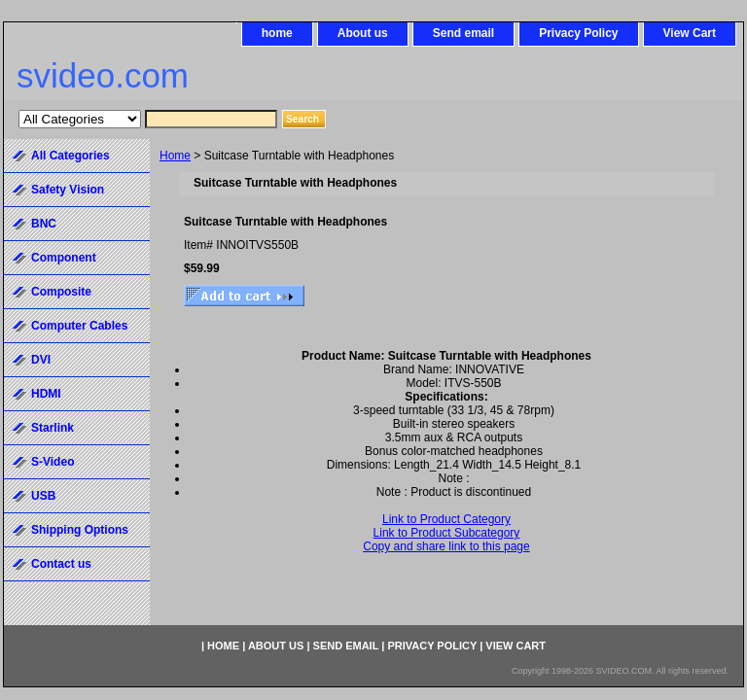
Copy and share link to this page (446, 546)
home (277, 33)
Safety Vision (68, 190)
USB (43, 496)
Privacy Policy (578, 33)
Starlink (53, 428)
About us (363, 33)
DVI (41, 360)
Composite (61, 292)
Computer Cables (79, 326)
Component (64, 258)
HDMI (46, 394)
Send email (463, 33)
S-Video (53, 462)
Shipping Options (80, 530)
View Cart (690, 33)
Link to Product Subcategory (447, 533)
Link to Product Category (446, 519)
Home (175, 156)
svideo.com (103, 75)
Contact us (61, 564)
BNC (44, 224)
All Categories (71, 156)
